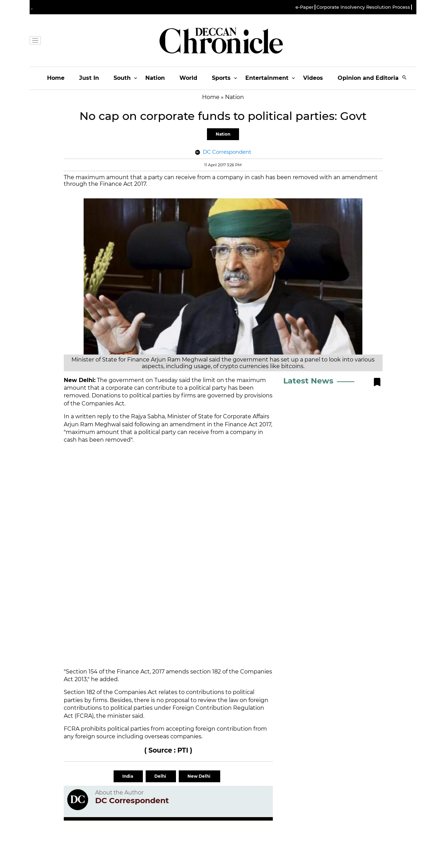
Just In (89, 78)
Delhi (161, 776)
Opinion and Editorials (371, 78)
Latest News (308, 381)
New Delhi (199, 776)
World (188, 78)
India (128, 776)
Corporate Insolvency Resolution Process (363, 7)
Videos (313, 78)
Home (56, 78)
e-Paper (305, 7)
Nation (155, 78)
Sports (221, 78)
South (122, 78)
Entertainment (267, 78)
